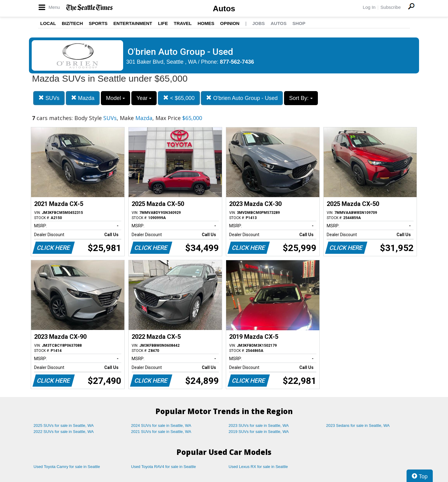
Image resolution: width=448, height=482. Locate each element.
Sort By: (301, 98)
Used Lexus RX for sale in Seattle (258, 467)
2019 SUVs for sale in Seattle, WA (259, 432)
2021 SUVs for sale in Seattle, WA (161, 432)
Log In (369, 7)
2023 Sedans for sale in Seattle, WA (358, 425)
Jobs (259, 23)
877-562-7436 (237, 62)
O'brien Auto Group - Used (242, 98)
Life (163, 23)
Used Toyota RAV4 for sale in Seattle (164, 467)
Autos (224, 9)
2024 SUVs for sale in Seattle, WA (161, 425)
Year (144, 98)
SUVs (49, 98)
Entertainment (133, 23)
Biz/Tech (72, 23)
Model (116, 98)
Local (48, 23)
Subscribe (391, 7)
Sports (98, 23)
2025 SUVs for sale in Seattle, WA (64, 425)
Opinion (230, 23)
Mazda (83, 98)
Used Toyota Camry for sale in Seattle (67, 467)
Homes (206, 23)
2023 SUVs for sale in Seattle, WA (259, 425)
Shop (299, 23)
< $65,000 (179, 98)
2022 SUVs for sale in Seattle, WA (64, 432)
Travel (183, 23)
